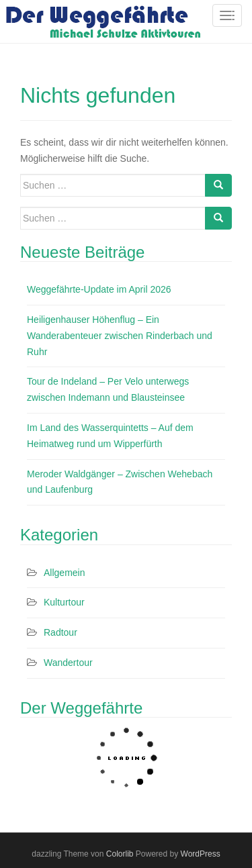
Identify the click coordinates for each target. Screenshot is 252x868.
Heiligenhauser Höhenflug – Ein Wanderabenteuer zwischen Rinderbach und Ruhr (120, 336)
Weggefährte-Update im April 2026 (99, 289)
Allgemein (64, 573)
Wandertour (68, 663)
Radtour (60, 632)
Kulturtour (64, 602)
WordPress (201, 854)
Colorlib (120, 854)
